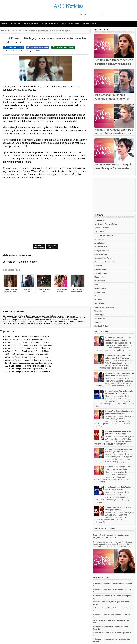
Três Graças (99, 315)
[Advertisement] (114, 195)
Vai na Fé (98, 322)
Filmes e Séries (50, 24)
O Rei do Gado (100, 288)
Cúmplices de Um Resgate (105, 262)
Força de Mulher (101, 273)
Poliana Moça (100, 292)
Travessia (98, 311)
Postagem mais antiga (52, 246)
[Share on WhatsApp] (63, 47)
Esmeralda (99, 266)
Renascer (98, 300)
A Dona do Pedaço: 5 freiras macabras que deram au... (28, 348)
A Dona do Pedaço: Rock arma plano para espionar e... (28, 366)
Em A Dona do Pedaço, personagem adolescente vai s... (29, 363)
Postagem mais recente (39, 246)
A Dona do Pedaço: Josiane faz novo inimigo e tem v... (28, 357)
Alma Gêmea (99, 232)
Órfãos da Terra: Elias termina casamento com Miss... (28, 339)
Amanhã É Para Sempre (103, 236)
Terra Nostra (99, 303)
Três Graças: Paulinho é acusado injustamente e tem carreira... (112, 99)
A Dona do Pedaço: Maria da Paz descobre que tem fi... (28, 372)
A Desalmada (99, 220)
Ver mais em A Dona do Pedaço (20, 262)
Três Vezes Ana (100, 319)
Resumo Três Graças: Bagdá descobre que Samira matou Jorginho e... (113, 168)
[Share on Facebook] (38, 47)
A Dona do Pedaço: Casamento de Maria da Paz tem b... (29, 342)
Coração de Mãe (101, 254)
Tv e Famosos (31, 24)
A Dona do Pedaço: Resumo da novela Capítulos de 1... (29, 336)
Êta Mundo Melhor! (102, 326)
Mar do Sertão (100, 281)
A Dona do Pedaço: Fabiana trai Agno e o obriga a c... (28, 369)
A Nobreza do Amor (102, 228)
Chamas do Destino (102, 247)
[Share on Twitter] (14, 47)
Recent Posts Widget (100, 175)
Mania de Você (100, 277)
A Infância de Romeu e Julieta (106, 224)
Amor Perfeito (100, 239)
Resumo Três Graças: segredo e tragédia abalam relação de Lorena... (114, 64)
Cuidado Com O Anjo (102, 258)
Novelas (16, 24)
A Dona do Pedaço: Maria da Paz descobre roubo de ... (28, 360)
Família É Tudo (100, 269)
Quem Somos (90, 24)
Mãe (96, 285)
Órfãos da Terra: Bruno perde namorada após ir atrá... (28, 354)
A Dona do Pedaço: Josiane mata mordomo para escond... (30, 345)
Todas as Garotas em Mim (104, 307)
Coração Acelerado (102, 251)
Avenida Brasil (100, 243)
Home (5, 24)
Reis (96, 296)
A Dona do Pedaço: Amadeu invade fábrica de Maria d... (29, 351)
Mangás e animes (71, 24)
